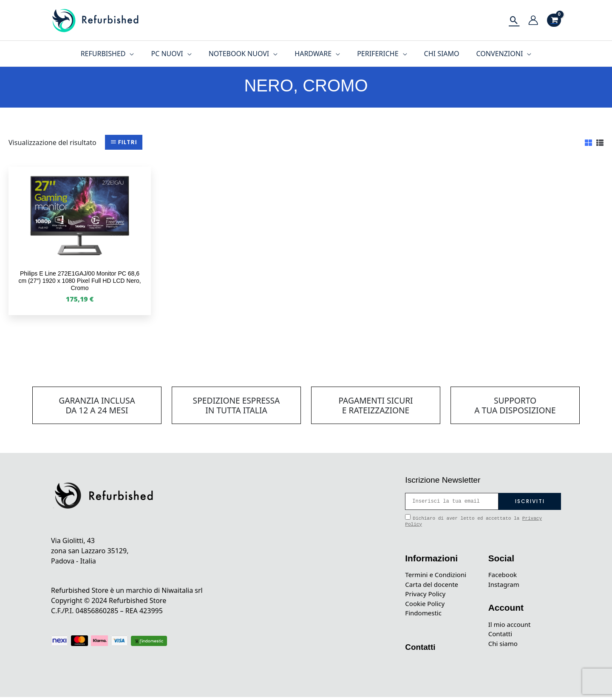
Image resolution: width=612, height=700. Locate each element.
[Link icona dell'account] (533, 20)
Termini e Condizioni (438, 575)
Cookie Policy (426, 606)
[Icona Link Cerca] (514, 20)
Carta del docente (433, 585)
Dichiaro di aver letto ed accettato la (473, 520)
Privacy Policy (426, 595)
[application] (140, 54)
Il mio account (511, 626)
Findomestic (424, 616)
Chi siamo (504, 646)
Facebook (504, 575)
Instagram (505, 585)
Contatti (421, 650)
